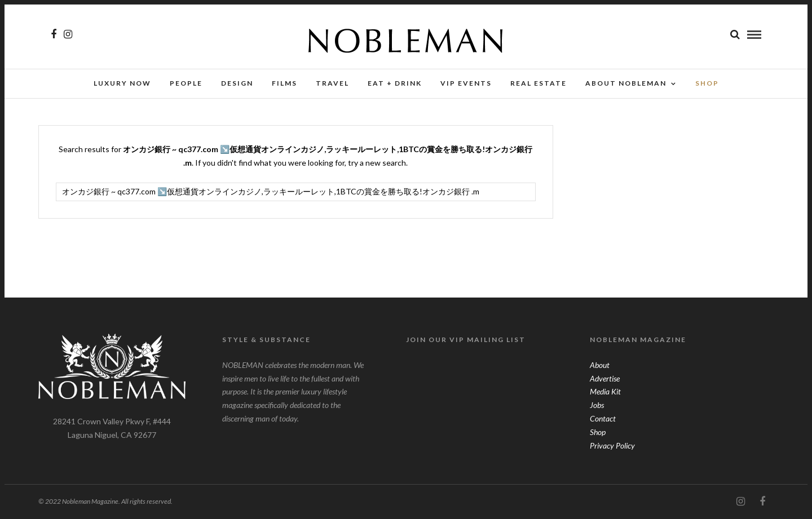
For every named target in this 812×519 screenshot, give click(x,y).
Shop (598, 432)
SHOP (707, 83)
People (186, 83)
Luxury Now (122, 83)
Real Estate (539, 83)
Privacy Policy (612, 445)
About (600, 365)
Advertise (605, 378)
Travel (332, 83)
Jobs (597, 405)
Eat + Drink (395, 83)
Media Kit (605, 391)
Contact (603, 418)
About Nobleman (626, 83)
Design (237, 83)
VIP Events (466, 83)
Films (284, 83)
